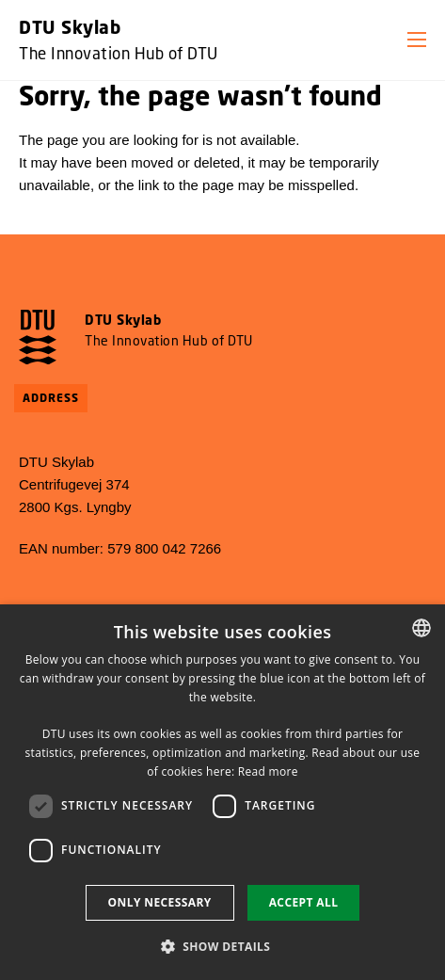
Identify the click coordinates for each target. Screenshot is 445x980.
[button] (417, 40)
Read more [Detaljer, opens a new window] (268, 771)
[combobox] (421, 628)
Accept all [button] (304, 902)
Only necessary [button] (160, 902)
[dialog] (222, 792)
